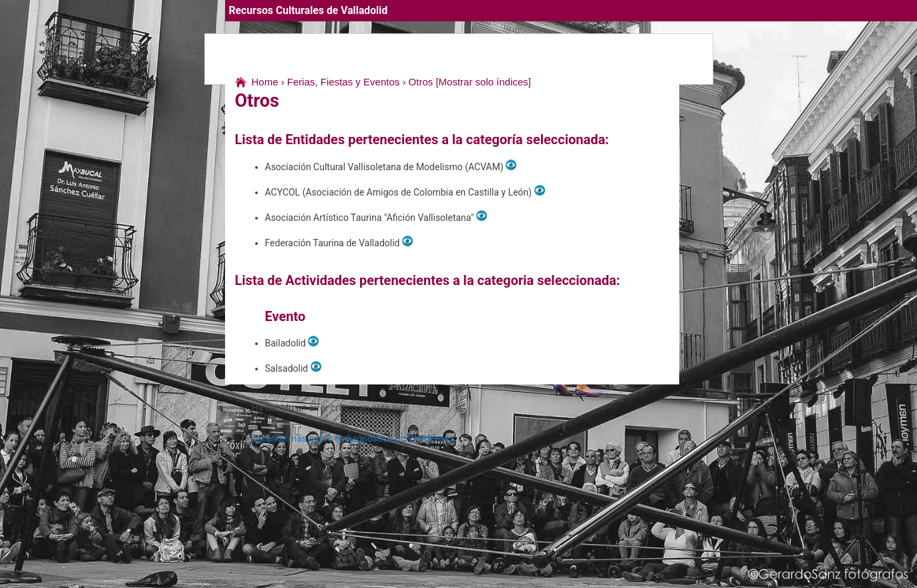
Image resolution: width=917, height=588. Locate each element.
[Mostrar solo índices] (483, 82)
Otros (421, 82)
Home (265, 82)
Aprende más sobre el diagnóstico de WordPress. (354, 438)
